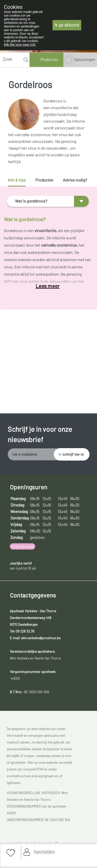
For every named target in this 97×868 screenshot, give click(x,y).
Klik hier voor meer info (20, 45)
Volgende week (23, 546)
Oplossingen (85, 59)
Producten (49, 59)
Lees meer (48, 286)
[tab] (18, 182)
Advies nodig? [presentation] (75, 180)
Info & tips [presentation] (17, 180)
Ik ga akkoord (67, 25)
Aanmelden (44, 851)
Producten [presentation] (44, 180)
